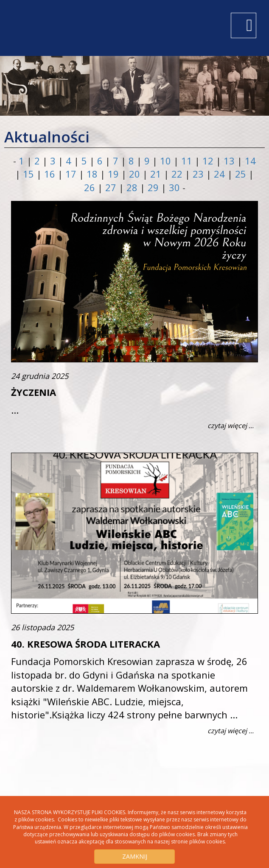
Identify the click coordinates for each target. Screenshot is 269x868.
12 (209, 161)
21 (157, 174)
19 (115, 174)
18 (93, 174)
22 (178, 174)
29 (154, 187)
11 (188, 161)
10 (167, 161)
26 (91, 187)
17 (72, 174)
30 (176, 187)
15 (30, 174)
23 (199, 174)
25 (242, 174)
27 (112, 187)
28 (133, 187)
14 (250, 161)
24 (221, 174)
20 (136, 174)
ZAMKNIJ (135, 856)
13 (230, 161)
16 (51, 174)
